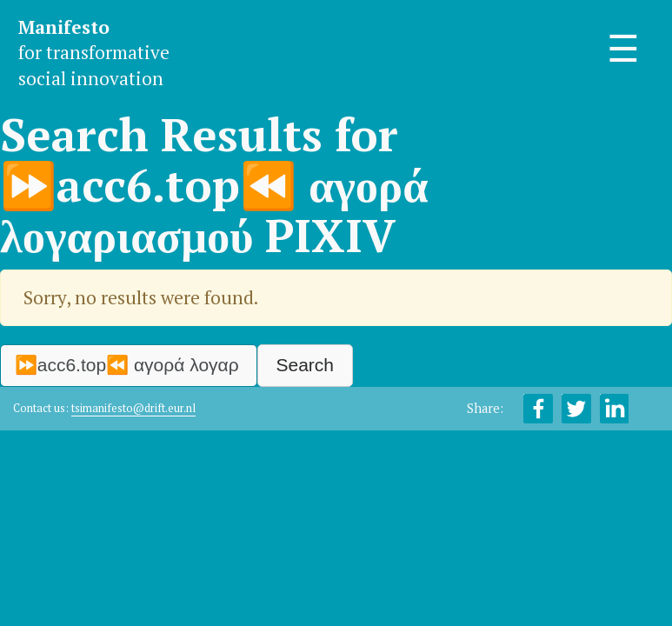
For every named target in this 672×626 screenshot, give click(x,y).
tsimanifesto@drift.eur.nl (133, 408)
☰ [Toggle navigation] (623, 49)
